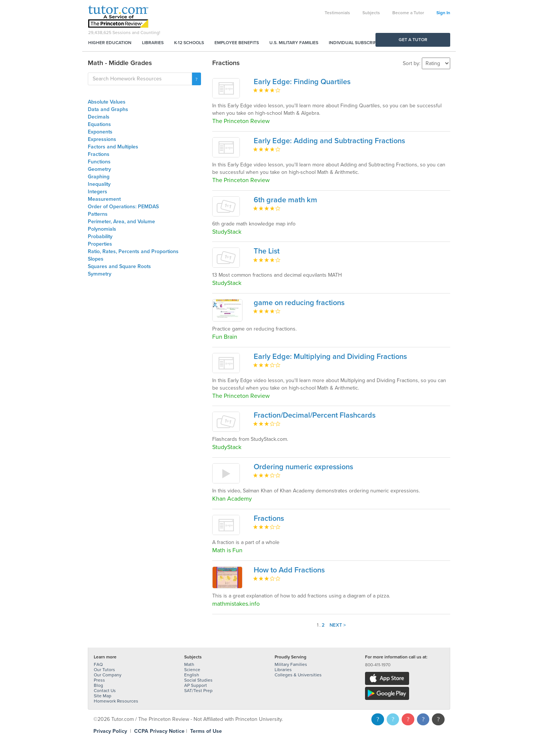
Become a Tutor (408, 13)
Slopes (96, 259)
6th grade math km (285, 200)
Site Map (103, 696)
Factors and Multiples (113, 147)
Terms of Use (206, 731)
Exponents (100, 132)
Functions (99, 162)
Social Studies (198, 680)
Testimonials (337, 13)
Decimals (99, 117)
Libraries (153, 43)
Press (99, 680)
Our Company (108, 675)
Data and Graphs (108, 109)
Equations (99, 124)
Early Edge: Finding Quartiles (302, 82)
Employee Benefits (237, 43)
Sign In (443, 13)
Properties (100, 244)
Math (189, 664)
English (192, 675)
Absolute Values (107, 102)
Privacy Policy (110, 731)
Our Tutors (104, 670)
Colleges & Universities (298, 675)
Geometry (99, 169)
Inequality (99, 184)
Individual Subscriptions (359, 43)
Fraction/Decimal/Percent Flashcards (315, 415)
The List (267, 251)
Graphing (99, 177)
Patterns (98, 214)
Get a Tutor (413, 40)
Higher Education (110, 43)
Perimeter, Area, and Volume (121, 222)
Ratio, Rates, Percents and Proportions (133, 251)
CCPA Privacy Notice (159, 731)
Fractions (99, 154)
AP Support (196, 685)
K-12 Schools (189, 43)
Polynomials (102, 229)
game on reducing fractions (299, 303)
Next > (338, 625)
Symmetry (100, 274)
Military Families (291, 664)
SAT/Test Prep (198, 691)
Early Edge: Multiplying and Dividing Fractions (330, 357)
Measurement (104, 199)
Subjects (371, 13)
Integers (98, 192)
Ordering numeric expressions (303, 467)
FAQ (98, 664)
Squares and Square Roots (119, 266)
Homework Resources (116, 701)
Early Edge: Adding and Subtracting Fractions (329, 141)
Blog (98, 685)
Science (192, 670)
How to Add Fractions (289, 570)
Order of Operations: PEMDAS (123, 207)
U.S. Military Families (294, 43)
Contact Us (105, 691)
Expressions (102, 139)
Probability (100, 236)
